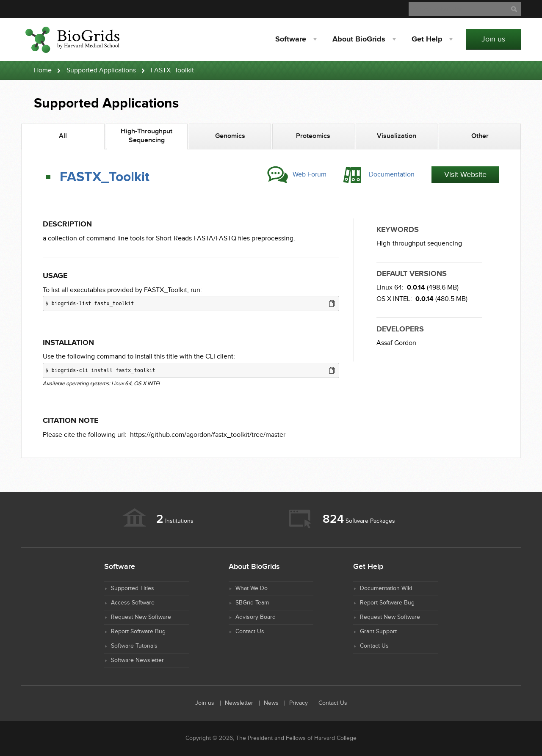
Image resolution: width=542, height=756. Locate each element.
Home (43, 70)
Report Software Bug (138, 632)
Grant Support (378, 632)
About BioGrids (359, 39)
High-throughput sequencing (419, 244)
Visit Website (465, 175)
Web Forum (310, 175)
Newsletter (239, 703)
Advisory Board (256, 617)
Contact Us (250, 632)
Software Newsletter (137, 660)
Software (291, 39)
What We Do (252, 588)
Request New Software (141, 617)
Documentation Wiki (386, 588)
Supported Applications (101, 70)
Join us (493, 39)
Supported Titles (133, 588)
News (271, 703)
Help (427, 39)
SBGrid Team (252, 603)
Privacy (299, 703)
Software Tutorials (134, 646)
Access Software (133, 603)
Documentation (392, 175)
